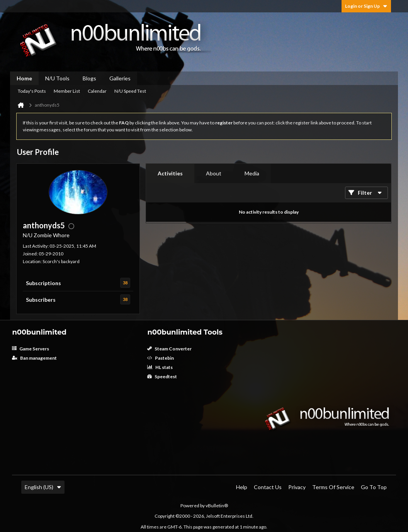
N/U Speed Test (130, 91)
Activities (170, 173)
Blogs (89, 78)
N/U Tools (57, 78)
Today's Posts (32, 91)
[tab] (170, 173)
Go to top (374, 487)
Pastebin (161, 358)
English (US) (43, 487)
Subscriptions (43, 283)
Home (24, 78)
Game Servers (31, 349)
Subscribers (41, 300)
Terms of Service (333, 487)
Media (252, 173)
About (214, 173)
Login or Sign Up (366, 6)
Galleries (120, 78)
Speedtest (162, 376)
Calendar (97, 91)
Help (242, 487)
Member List (67, 91)
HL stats (160, 367)
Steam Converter (169, 349)
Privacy (297, 487)
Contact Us (268, 487)
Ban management (34, 358)
